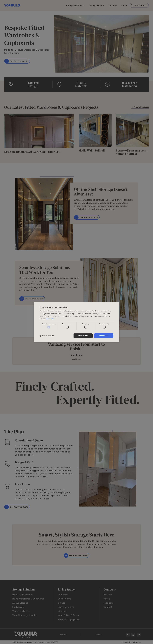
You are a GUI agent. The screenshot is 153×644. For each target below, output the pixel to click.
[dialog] (76, 322)
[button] (47, 336)
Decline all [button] (83, 336)
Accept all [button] (104, 336)
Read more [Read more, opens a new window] (51, 319)
